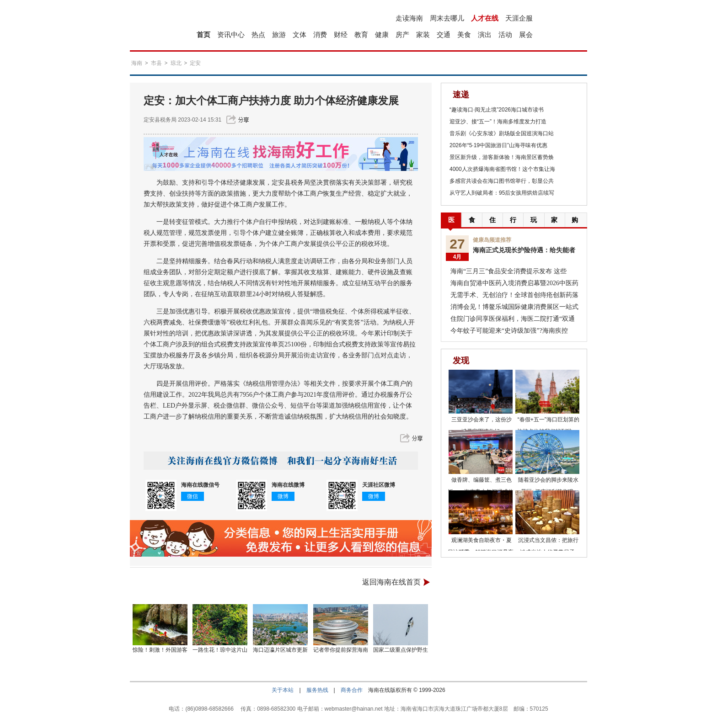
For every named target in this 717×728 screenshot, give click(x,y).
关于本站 (283, 690)
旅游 (279, 35)
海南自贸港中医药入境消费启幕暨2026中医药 (514, 283)
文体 (300, 35)
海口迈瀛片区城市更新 (280, 650)
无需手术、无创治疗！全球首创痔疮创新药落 (514, 295)
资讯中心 (231, 35)
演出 (485, 35)
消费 (320, 35)
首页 (203, 35)
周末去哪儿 (447, 18)
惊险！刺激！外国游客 (160, 650)
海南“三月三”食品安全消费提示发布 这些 (508, 271)
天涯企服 (519, 18)
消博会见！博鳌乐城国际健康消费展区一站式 (514, 307)
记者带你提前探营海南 (341, 650)
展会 (526, 35)
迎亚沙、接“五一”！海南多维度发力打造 (498, 122)
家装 (423, 35)
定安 (195, 63)
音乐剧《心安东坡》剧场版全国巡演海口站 (502, 133)
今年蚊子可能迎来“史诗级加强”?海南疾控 (509, 331)
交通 (444, 35)
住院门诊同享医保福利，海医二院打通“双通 (513, 319)
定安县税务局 (160, 120)
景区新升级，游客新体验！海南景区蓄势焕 (502, 157)
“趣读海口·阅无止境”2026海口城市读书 (497, 110)
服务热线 (317, 690)
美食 (464, 35)
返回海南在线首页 (391, 582)
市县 (156, 63)
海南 (137, 63)
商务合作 (352, 690)
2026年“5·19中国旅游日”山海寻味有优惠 (498, 145)
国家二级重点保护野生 (401, 650)
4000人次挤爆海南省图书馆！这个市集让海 (502, 169)
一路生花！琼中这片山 (220, 650)
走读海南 (409, 18)
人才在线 (485, 18)
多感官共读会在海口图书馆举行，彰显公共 (502, 181)
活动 (505, 35)
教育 (361, 35)
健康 (382, 35)
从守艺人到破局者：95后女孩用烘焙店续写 (502, 193)
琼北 (176, 63)
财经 (341, 35)
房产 (402, 35)
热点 (258, 35)
